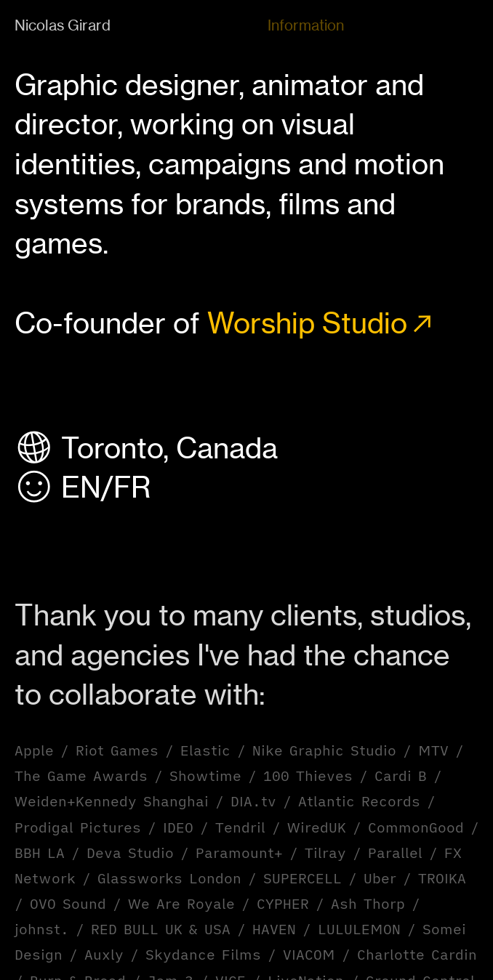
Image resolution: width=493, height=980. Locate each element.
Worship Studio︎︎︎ (322, 323)
